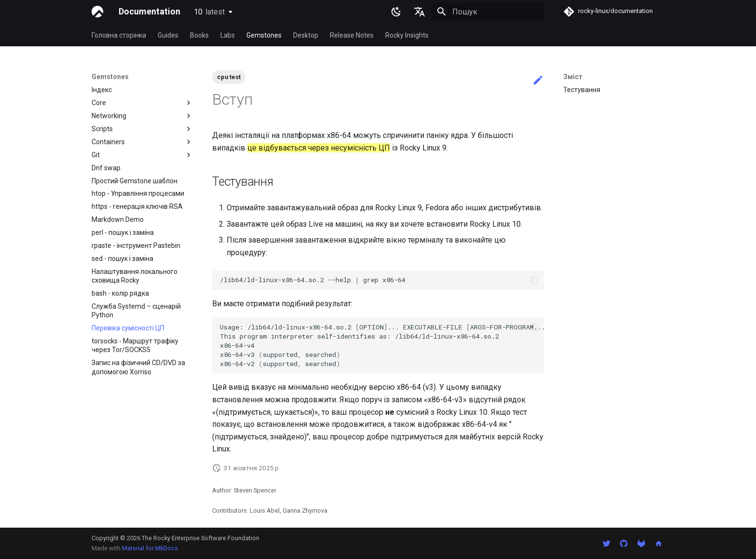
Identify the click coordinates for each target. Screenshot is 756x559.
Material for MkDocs (150, 548)
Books (199, 35)
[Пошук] (487, 12)
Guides (168, 35)
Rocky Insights (407, 35)
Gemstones (264, 35)
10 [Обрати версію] (209, 12)
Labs (228, 35)
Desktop (306, 35)
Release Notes (352, 35)
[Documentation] (97, 12)
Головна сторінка (119, 35)
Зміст (573, 77)
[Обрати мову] (419, 12)
